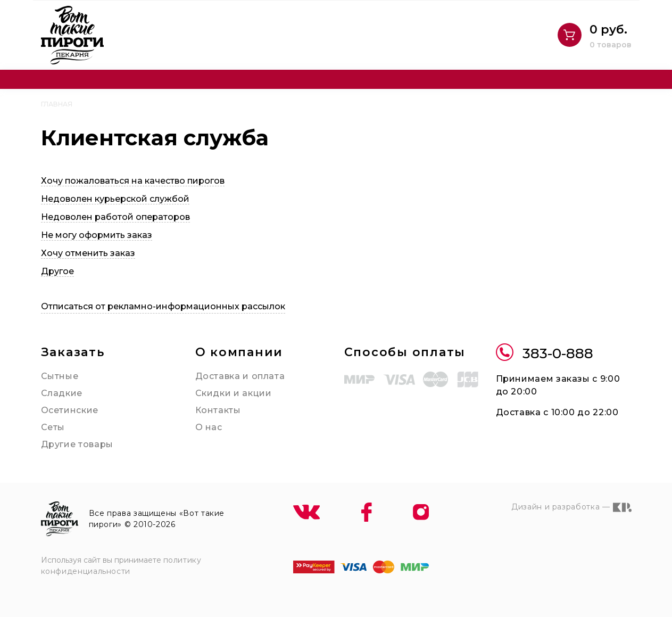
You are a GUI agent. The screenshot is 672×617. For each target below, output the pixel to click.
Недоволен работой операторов (115, 217)
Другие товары (77, 444)
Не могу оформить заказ (97, 235)
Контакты (218, 410)
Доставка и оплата (240, 376)
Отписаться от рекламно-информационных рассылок (163, 306)
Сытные (60, 376)
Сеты (53, 427)
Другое (57, 271)
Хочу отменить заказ (88, 253)
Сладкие (62, 393)
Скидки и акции (234, 393)
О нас (209, 427)
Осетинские (70, 410)
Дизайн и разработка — (571, 507)
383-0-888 (545, 354)
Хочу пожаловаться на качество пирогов (133, 181)
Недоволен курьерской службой (115, 199)
